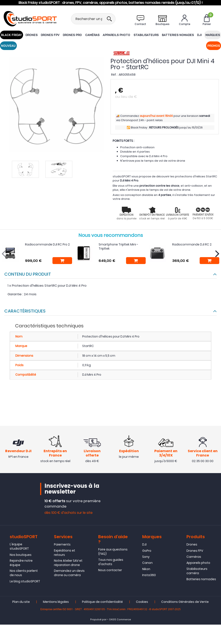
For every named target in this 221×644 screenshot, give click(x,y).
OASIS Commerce (120, 620)
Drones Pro (67, 35)
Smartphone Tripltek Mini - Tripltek (118, 247)
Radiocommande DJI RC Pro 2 (47, 244)
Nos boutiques (21, 555)
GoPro (147, 551)
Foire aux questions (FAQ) (113, 552)
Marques (197, 35)
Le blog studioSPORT (25, 582)
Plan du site (21, 603)
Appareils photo (108, 35)
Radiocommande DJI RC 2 (192, 244)
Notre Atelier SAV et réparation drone (68, 564)
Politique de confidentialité (102, 603)
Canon (147, 564)
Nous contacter (110, 571)
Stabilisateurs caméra (197, 572)
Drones (29, 35)
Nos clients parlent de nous (24, 574)
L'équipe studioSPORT (19, 547)
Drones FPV (46, 35)
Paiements (62, 545)
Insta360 (149, 576)
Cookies (142, 603)
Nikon (146, 570)
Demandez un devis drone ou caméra (69, 574)
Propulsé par (98, 620)
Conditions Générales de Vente (185, 603)
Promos (7, 46)
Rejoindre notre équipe (21, 564)
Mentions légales (56, 603)
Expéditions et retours (65, 553)
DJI (185, 35)
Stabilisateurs (135, 35)
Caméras (85, 35)
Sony (146, 558)
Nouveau (213, 35)
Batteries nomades (165, 35)
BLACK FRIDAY (11, 35)
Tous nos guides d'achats (111, 563)
